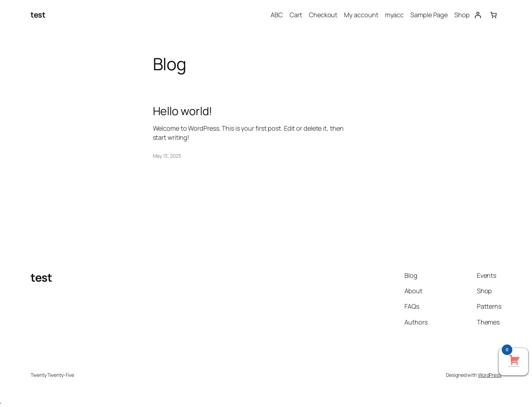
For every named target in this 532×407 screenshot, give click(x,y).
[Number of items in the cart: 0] (494, 15)
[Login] (478, 15)
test (38, 15)
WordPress (490, 375)
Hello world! (183, 111)
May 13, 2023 (167, 156)
